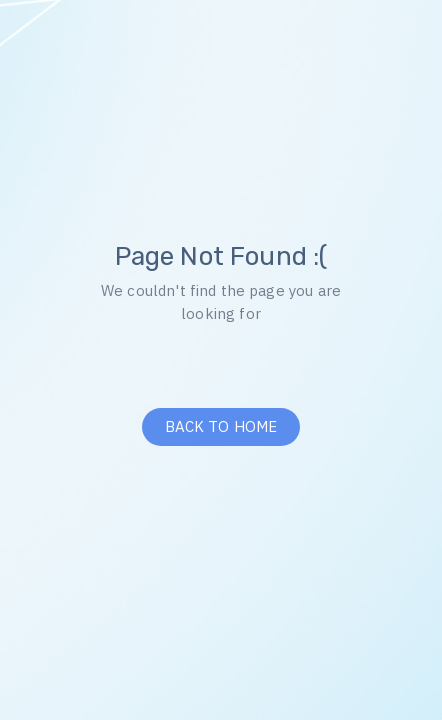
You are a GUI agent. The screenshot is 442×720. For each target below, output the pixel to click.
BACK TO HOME (221, 426)
